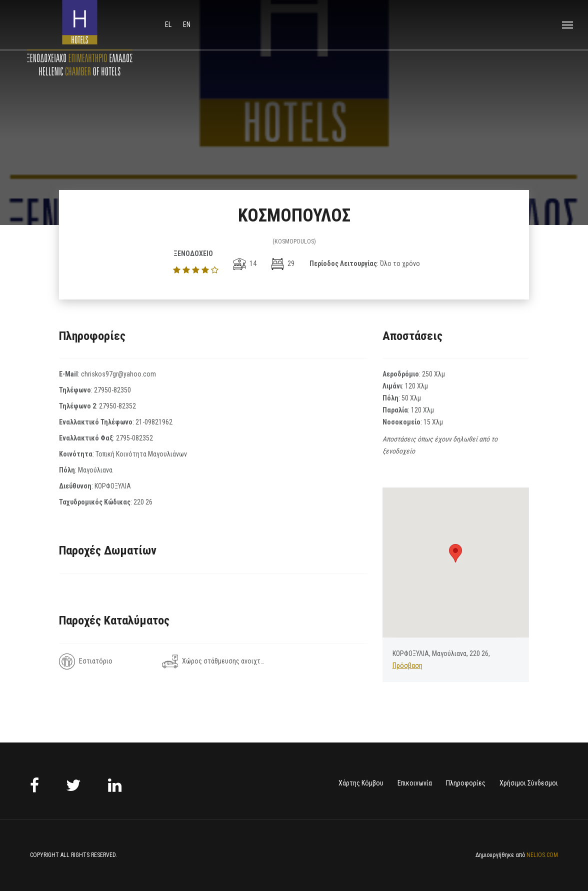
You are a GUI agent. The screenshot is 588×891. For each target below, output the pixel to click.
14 (245, 263)
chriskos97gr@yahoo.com (118, 374)
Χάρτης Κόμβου (361, 783)
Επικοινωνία (415, 783)
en (187, 24)
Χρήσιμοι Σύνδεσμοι (529, 783)
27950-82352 (117, 406)
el (169, 24)
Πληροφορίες (466, 783)
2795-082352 (134, 438)
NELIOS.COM (542, 855)
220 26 (143, 502)
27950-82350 (112, 390)
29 (283, 263)
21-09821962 (154, 422)
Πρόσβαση (407, 665)
